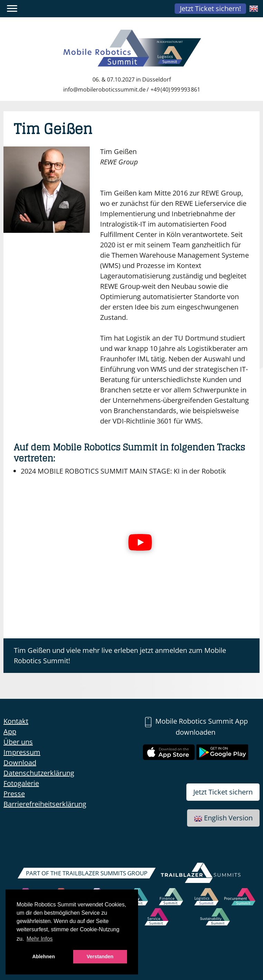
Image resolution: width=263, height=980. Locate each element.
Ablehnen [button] (43, 957)
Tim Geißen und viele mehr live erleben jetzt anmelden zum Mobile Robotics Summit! (120, 655)
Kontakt (16, 721)
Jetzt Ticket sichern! (210, 8)
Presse (14, 794)
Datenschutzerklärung (39, 773)
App (10, 731)
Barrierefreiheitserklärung (45, 804)
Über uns (18, 742)
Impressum (22, 752)
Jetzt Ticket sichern (223, 792)
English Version (223, 818)
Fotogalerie (21, 783)
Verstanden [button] (100, 957)
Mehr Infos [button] (40, 939)
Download (20, 763)
